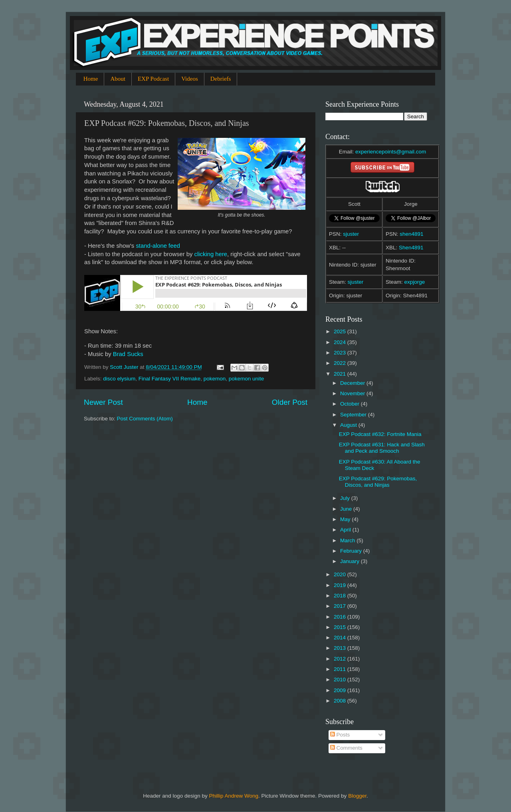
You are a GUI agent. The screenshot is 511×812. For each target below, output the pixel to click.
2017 (341, 606)
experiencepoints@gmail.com (391, 152)
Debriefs (221, 79)
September (354, 415)
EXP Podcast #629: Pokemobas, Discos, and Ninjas (378, 482)
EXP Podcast (153, 79)
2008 (341, 701)
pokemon (215, 379)
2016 (341, 617)
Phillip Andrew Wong (234, 796)
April (346, 530)
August (349, 425)
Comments (346, 748)
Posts (340, 735)
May (346, 519)
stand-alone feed (158, 246)
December (353, 383)
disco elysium (119, 379)
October (351, 404)
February (352, 551)
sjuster (351, 234)
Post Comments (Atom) (145, 419)
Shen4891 (411, 248)
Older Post (290, 402)
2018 (341, 596)
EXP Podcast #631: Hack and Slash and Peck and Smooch (382, 448)
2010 (341, 680)
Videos (190, 79)
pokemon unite (247, 379)
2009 (341, 690)
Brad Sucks (128, 354)
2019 (341, 585)
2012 (341, 659)
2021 (341, 374)
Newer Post (103, 402)
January (351, 561)
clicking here (211, 254)
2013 (341, 648)
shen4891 (411, 234)
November (353, 393)
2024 (341, 342)
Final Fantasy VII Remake (169, 379)
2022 (341, 363)
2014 (341, 638)
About (118, 79)
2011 (341, 669)
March (348, 540)
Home (91, 79)
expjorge (415, 282)
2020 (341, 574)
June (347, 509)
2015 (341, 627)
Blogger (357, 796)
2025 (341, 331)
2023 (341, 353)
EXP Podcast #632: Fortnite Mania (380, 434)
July (346, 498)
